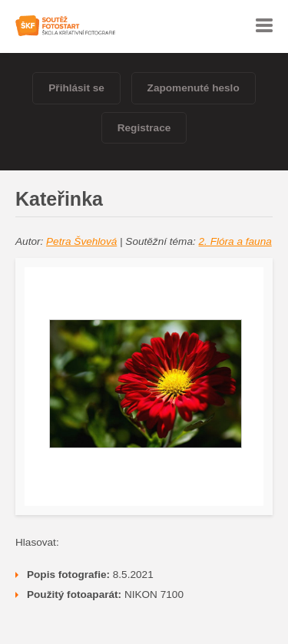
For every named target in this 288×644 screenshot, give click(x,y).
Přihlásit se (76, 88)
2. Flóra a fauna (235, 241)
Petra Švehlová (81, 241)
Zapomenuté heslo (194, 88)
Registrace (144, 128)
